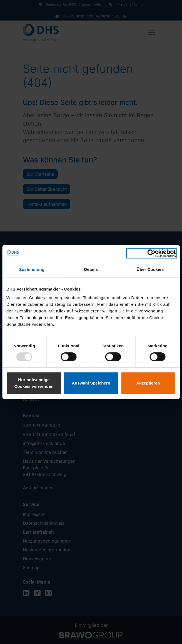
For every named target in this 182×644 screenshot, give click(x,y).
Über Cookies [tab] (150, 269)
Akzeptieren (148, 383)
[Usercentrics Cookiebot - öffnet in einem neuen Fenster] (151, 253)
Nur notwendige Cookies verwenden (34, 383)
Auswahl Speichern (91, 383)
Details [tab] (91, 269)
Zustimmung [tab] (32, 269)
